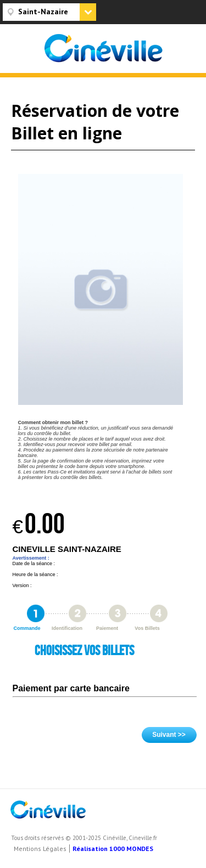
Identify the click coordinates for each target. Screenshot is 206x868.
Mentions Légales (40, 849)
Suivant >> (169, 735)
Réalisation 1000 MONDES (113, 849)
